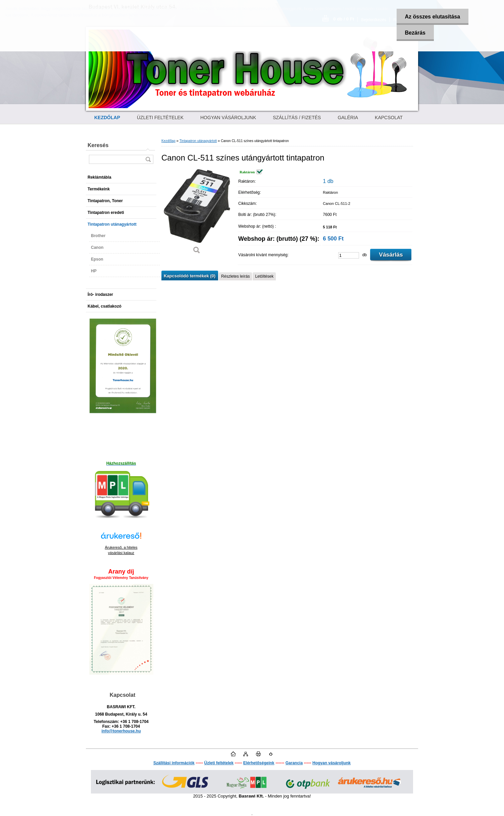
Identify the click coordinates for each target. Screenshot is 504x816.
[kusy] (349, 255)
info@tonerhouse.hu (121, 731)
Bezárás (415, 33)
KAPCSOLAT (389, 118)
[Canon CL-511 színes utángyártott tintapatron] (197, 214)
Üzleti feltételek (219, 763)
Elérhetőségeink (259, 763)
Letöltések (264, 276)
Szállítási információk (174, 763)
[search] (148, 159)
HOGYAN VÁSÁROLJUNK (228, 118)
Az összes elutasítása (433, 17)
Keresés (98, 145)
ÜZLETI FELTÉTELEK (160, 118)
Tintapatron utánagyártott (198, 141)
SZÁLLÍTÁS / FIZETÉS (297, 118)
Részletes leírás (235, 276)
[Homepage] (107, 118)
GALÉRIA (348, 118)
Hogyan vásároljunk (332, 763)
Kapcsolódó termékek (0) (190, 276)
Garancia (294, 763)
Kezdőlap (168, 141)
